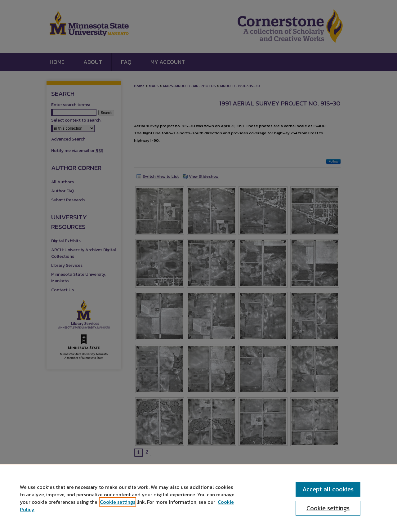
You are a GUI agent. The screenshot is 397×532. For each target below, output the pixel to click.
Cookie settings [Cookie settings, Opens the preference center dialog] (328, 508)
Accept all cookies (328, 489)
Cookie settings (118, 502)
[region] (198, 498)
